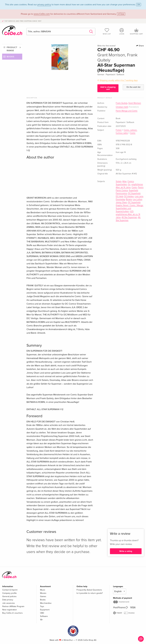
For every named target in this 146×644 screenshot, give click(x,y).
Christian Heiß (122, 107)
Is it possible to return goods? (90, 593)
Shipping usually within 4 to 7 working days (119, 80)
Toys (42, 606)
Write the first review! (106, 46)
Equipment (45, 610)
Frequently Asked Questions (89, 590)
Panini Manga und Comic (127, 111)
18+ (41, 620)
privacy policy (44, 5)
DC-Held (119, 196)
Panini (141, 187)
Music (43, 590)
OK (139, 5)
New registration (10, 610)
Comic (133, 133)
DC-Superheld (134, 193)
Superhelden (121, 184)
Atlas (124, 181)
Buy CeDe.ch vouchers (12, 613)
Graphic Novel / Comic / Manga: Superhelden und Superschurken (130, 208)
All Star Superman (129, 217)
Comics (131, 181)
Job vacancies (9, 603)
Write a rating (126, 551)
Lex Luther (137, 199)
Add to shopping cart (108, 88)
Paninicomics (121, 193)
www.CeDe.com (42, 14)
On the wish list (133, 87)
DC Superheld (134, 202)
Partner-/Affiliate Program (13, 606)
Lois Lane (139, 196)
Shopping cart (136, 31)
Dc (129, 184)
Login (122, 31)
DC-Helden (129, 196)
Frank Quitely (122, 103)
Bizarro (129, 199)
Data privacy (8, 600)
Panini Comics (122, 190)
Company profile (9, 593)
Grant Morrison (135, 103)
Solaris (119, 181)
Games (43, 596)
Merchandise (46, 603)
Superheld (133, 190)
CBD (42, 613)
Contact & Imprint (10, 590)
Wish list (107, 31)
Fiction (119, 130)
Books (10, 57)
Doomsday (120, 199)
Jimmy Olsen (121, 202)
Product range (12, 49)
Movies (43, 593)
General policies (9, 596)
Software (44, 616)
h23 (132, 211)
